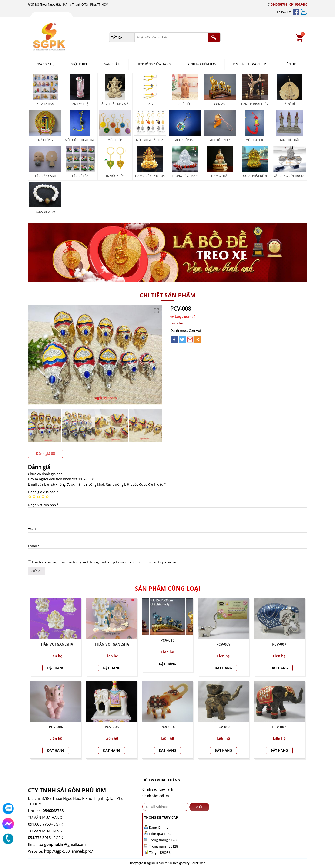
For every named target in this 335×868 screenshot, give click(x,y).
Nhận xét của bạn (43, 505)
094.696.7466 (298, 4)
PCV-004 (168, 727)
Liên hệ (290, 64)
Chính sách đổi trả (156, 796)
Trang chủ (45, 64)
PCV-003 (223, 727)
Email (34, 546)
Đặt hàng (56, 668)
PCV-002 (279, 727)
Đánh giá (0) (45, 454)
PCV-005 (112, 727)
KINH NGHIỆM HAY (202, 64)
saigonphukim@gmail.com (62, 844)
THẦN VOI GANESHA (112, 644)
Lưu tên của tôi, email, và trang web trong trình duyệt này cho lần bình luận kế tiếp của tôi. (104, 562)
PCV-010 (168, 640)
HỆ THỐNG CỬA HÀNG (154, 64)
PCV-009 (223, 644)
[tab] (45, 454)
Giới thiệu (79, 64)
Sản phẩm (112, 64)
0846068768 (279, 4)
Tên (32, 530)
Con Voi (195, 330)
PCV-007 (279, 644)
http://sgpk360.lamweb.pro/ (68, 851)
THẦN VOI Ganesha (56, 644)
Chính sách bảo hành (158, 789)
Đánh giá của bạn (43, 492)
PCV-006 (56, 727)
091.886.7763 (39, 824)
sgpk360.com (156, 863)
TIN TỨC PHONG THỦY (250, 64)
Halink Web (198, 863)
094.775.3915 (39, 838)
